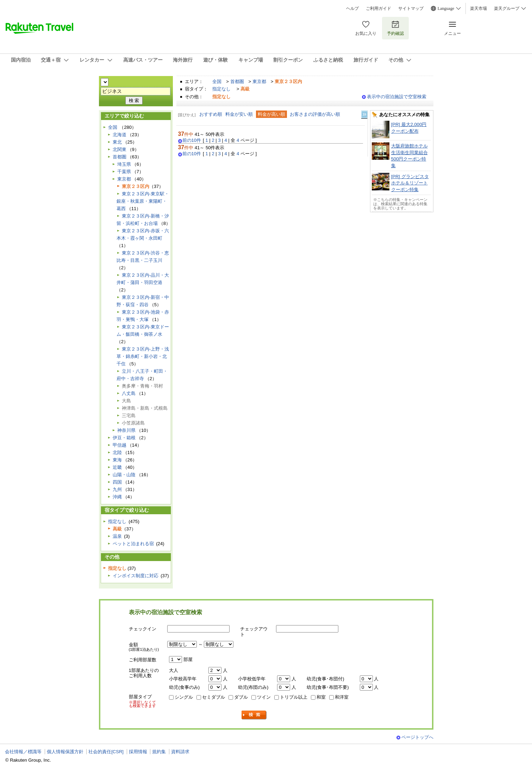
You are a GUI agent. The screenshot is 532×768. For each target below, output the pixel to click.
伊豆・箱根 (124, 438)
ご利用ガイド (378, 8)
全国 (217, 81)
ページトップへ (417, 737)
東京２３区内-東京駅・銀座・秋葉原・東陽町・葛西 (143, 201)
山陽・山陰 (124, 475)
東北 (117, 142)
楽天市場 (478, 8)
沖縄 (117, 497)
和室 (321, 697)
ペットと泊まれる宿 (133, 544)
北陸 (117, 452)
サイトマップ (411, 8)
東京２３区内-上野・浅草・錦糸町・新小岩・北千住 (143, 356)
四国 (117, 482)
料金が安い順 (239, 114)
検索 (254, 715)
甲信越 (120, 445)
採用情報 (138, 752)
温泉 (117, 536)
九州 (117, 489)
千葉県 (124, 172)
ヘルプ (352, 8)
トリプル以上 (294, 697)
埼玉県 (124, 164)
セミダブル (214, 697)
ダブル (241, 697)
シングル (184, 697)
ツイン (264, 697)
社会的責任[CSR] (106, 752)
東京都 (259, 81)
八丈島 (129, 393)
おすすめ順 (211, 114)
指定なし (221, 89)
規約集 (159, 752)
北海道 (120, 135)
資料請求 (180, 752)
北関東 (120, 149)
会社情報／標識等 (23, 752)
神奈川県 (126, 430)
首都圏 (237, 81)
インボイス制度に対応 (136, 576)
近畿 (117, 467)
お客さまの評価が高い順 (315, 114)
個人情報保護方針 (65, 752)
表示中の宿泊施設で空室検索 (397, 97)
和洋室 (342, 697)
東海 (117, 460)
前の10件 (192, 140)
